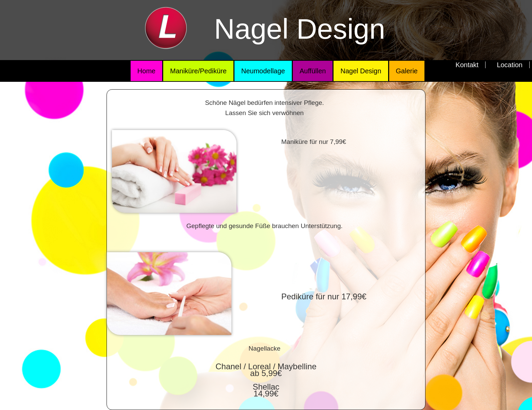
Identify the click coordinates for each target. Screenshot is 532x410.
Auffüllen (313, 71)
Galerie (407, 71)
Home (146, 71)
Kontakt (467, 65)
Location (510, 65)
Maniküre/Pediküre (198, 71)
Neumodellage (263, 71)
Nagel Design (361, 71)
